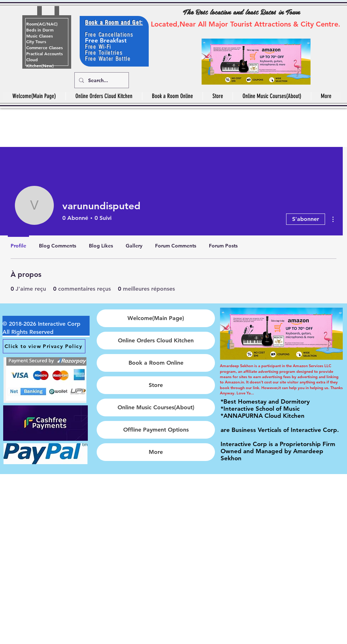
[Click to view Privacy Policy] (44, 346)
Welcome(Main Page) (156, 318)
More (156, 452)
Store (156, 385)
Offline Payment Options (156, 430)
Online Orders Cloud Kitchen (156, 340)
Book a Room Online (156, 363)
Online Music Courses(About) (156, 407)
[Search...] (101, 80)
